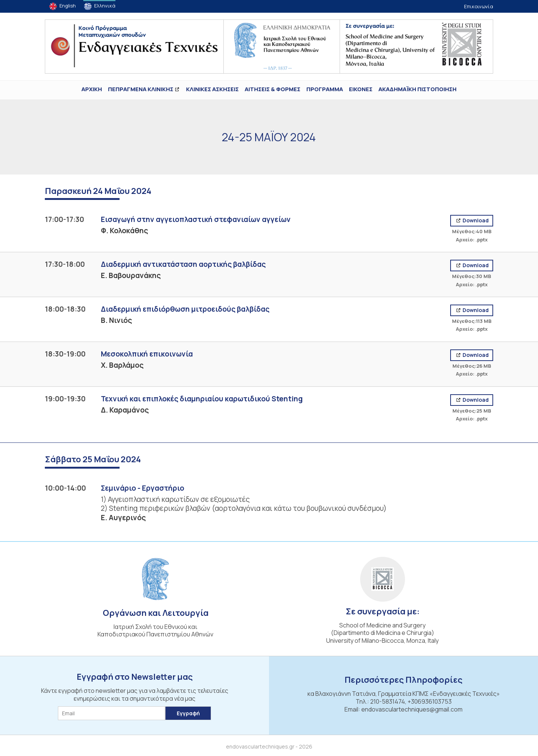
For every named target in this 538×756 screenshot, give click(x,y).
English (68, 6)
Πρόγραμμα (325, 89)
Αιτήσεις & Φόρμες (273, 89)
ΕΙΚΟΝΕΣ (361, 89)
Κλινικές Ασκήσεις (212, 89)
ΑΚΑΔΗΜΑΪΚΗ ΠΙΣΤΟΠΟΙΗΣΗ (418, 89)
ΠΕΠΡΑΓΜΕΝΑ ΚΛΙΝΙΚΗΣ (141, 89)
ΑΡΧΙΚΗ (92, 89)
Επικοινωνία (479, 6)
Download (475, 220)
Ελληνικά (105, 6)
